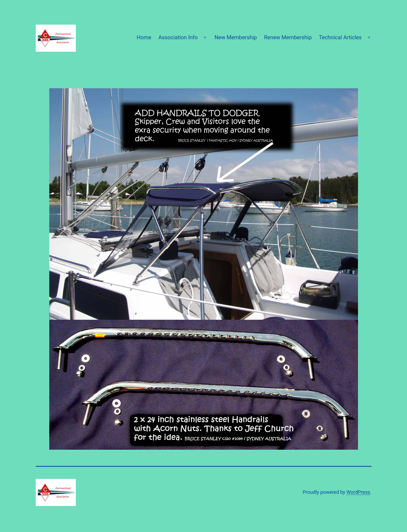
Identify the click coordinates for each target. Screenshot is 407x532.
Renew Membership (288, 37)
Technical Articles (340, 37)
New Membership (236, 37)
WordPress (358, 492)
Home (144, 37)
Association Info (178, 37)
